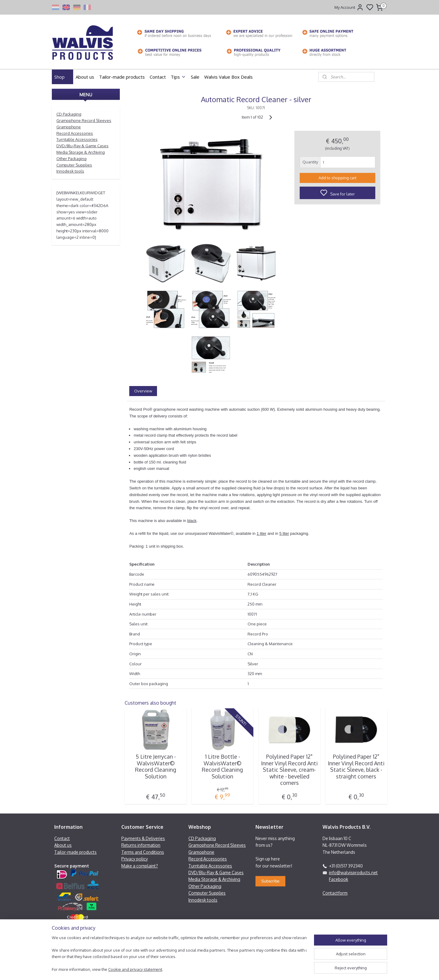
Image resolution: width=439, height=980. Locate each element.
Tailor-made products (122, 77)
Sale (195, 77)
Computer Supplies (74, 165)
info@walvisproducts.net (353, 873)
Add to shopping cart (337, 178)
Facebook (339, 879)
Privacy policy (135, 859)
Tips (178, 77)
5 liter (284, 533)
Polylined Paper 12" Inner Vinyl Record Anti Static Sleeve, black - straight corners (356, 767)
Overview (143, 391)
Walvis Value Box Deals (228, 77)
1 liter (262, 533)
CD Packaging (69, 114)
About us (85, 77)
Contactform (335, 893)
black (192, 521)
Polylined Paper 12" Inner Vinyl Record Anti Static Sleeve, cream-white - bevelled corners (289, 770)
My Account (349, 7)
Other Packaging (71, 159)
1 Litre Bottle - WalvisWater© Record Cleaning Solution (222, 767)
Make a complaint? (140, 866)
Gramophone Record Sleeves (84, 120)
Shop (62, 77)
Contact (158, 77)
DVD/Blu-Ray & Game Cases (82, 146)
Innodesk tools (70, 171)
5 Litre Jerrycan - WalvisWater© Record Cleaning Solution (156, 767)
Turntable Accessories (77, 139)
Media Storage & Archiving (81, 152)
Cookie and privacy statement (135, 969)
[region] (179, 954)
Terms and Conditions (143, 852)
